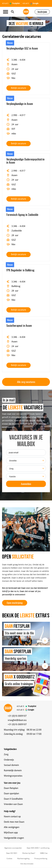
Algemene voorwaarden (13, 848)
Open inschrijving (15, 603)
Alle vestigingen (12, 827)
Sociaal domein (11, 765)
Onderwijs (9, 760)
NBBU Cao (44, 853)
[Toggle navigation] (6, 12)
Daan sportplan (11, 793)
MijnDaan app (11, 833)
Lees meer (45, 641)
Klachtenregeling (23, 859)
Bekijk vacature (19, 88)
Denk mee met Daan (14, 822)
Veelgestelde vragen (14, 838)
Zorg (6, 754)
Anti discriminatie (27, 864)
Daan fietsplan (11, 788)
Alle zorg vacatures (26, 382)
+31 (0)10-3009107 (17, 716)
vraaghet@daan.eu (17, 720)
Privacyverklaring (41, 859)
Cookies (9, 859)
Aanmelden (26, 484)
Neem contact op (12, 817)
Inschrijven (42, 12)
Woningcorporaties (13, 776)
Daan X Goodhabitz (13, 799)
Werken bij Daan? (29, 853)
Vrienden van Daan (13, 804)
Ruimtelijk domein (13, 770)
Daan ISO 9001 (12, 853)
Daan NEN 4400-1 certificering (38, 848)
